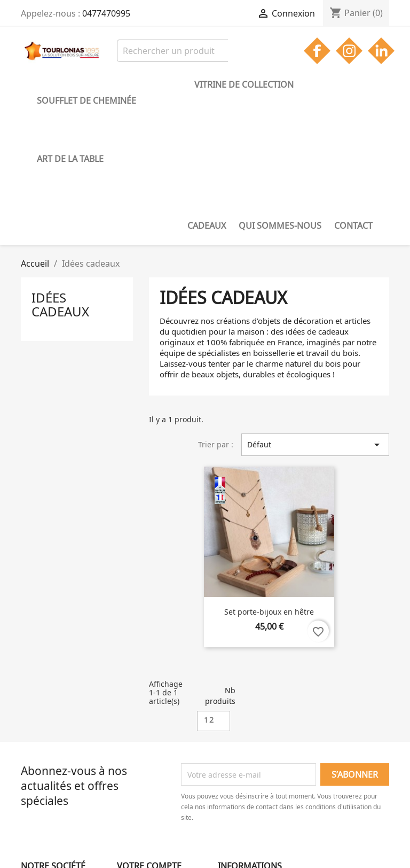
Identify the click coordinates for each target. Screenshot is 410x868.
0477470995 (106, 13)
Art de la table (294, 84)
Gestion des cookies (56, 793)
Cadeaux (360, 84)
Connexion (136, 766)
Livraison (37, 752)
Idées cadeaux (60, 171)
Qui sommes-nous (78, 100)
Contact (152, 100)
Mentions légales (52, 766)
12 (209, 586)
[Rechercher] (185, 51)
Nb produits (220, 562)
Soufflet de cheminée (86, 84)
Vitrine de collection (199, 84)
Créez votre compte (152, 780)
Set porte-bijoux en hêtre (269, 478)
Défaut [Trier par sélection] (315, 311)
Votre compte (149, 732)
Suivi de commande (152, 752)
